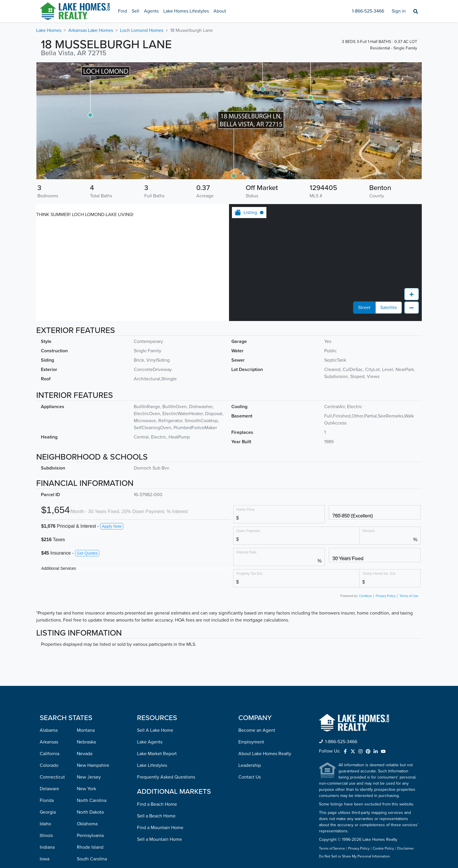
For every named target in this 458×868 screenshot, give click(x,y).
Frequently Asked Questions (166, 673)
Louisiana (49, 778)
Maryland (49, 790)
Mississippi (51, 836)
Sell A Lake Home (155, 626)
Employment (251, 638)
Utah (82, 790)
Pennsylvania (90, 731)
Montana (86, 626)
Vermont (86, 801)
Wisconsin (87, 848)
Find (123, 11)
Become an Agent (257, 626)
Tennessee (88, 766)
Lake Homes (49, 30)
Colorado (49, 661)
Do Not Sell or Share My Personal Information (354, 752)
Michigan (49, 813)
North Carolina (92, 696)
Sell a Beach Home (156, 712)
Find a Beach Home (157, 700)
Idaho (45, 719)
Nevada (85, 649)
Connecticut (52, 673)
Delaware (49, 684)
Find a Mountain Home (160, 723)
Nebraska (86, 638)
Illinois (46, 731)
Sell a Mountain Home (159, 735)
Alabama (49, 626)
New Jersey (89, 673)
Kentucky (49, 766)
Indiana (47, 743)
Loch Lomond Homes (142, 30)
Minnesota (50, 825)
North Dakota (90, 708)
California (50, 649)
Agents (151, 11)
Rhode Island (90, 743)
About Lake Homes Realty (265, 649)
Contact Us (250, 673)
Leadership (250, 661)
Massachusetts (55, 801)
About (220, 11)
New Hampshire (93, 661)
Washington (89, 825)
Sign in (399, 11)
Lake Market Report (157, 649)
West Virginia (90, 836)
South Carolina (92, 755)
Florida (47, 696)
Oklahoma (87, 719)
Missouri (48, 848)
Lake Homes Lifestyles (186, 11)
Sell (136, 11)
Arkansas (49, 638)
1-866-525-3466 (368, 11)
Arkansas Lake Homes (91, 30)
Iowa (45, 755)
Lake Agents (150, 638)
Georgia (48, 708)
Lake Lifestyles (152, 661)
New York (86, 684)
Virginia (85, 813)
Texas (82, 778)
